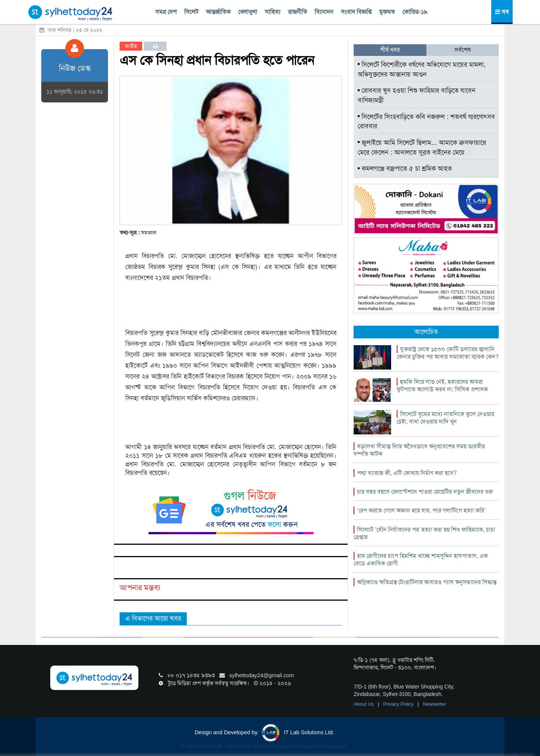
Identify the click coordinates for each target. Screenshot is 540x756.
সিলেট (191, 12)
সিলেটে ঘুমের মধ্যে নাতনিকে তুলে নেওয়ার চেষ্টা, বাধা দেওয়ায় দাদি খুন (445, 418)
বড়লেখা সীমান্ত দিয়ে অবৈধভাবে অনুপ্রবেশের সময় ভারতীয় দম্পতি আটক (419, 450)
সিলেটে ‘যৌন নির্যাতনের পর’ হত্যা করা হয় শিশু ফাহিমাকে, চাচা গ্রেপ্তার (424, 533)
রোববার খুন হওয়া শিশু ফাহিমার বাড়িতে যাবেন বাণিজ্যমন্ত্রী (417, 95)
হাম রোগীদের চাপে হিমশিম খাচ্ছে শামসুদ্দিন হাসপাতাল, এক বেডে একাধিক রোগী (421, 560)
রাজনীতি (298, 12)
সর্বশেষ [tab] (463, 50)
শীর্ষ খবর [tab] (390, 50)
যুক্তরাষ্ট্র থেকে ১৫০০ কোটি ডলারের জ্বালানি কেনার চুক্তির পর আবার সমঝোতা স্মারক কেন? (448, 353)
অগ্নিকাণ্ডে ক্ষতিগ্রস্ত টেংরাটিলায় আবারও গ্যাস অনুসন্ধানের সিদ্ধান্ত (427, 582)
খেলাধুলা (248, 12)
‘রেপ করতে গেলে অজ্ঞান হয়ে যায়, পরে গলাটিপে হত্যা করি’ (421, 510)
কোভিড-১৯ (415, 12)
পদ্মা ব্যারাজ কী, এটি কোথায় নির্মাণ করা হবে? (407, 473)
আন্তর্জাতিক (218, 12)
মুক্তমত (387, 12)
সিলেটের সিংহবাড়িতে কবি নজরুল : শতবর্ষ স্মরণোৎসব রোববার (426, 122)
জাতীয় (131, 46)
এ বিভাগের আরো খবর (153, 618)
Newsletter (434, 704)
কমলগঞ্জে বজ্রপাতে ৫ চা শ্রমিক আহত (405, 168)
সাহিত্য (273, 12)
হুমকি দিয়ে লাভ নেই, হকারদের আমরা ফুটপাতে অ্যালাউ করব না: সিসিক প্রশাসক (442, 386)
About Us (364, 704)
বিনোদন (324, 12)
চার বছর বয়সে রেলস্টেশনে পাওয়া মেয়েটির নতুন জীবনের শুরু (425, 492)
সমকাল (149, 233)
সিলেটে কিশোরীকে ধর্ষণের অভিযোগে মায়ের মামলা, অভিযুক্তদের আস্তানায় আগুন (422, 69)
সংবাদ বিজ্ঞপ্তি (356, 12)
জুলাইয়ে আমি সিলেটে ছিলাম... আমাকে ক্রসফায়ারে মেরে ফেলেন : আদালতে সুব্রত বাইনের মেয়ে (422, 147)
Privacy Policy (399, 704)
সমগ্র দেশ (166, 12)
